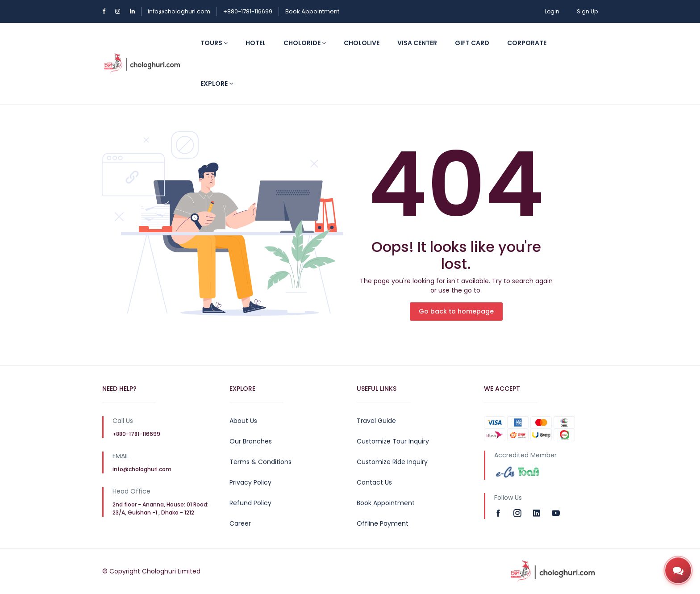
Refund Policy (250, 503)
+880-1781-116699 (248, 11)
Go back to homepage (456, 311)
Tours (214, 43)
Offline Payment (383, 523)
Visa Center (417, 43)
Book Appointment (312, 11)
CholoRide (305, 43)
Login (552, 11)
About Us (243, 421)
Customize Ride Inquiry (392, 462)
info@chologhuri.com (179, 11)
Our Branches (251, 441)
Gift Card (472, 43)
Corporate (527, 43)
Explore (217, 84)
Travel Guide (376, 421)
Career (240, 523)
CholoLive (362, 43)
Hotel (256, 43)
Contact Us (374, 482)
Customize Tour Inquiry (393, 441)
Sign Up (587, 11)
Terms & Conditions (260, 462)
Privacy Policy (250, 482)
